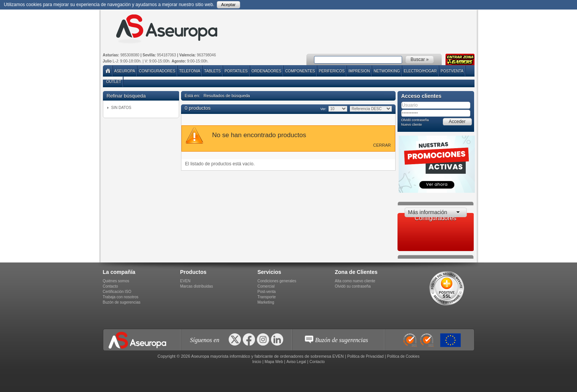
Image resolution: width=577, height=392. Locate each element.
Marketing (266, 302)
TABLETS (212, 71)
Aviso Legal (296, 362)
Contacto (111, 286)
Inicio (257, 362)
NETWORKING (387, 71)
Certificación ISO (117, 292)
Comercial (266, 286)
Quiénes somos (116, 281)
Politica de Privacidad (365, 356)
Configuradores (157, 71)
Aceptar (228, 5)
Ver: (323, 109)
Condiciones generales (277, 281)
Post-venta (267, 292)
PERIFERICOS (332, 71)
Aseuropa (125, 71)
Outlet (114, 82)
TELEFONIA (190, 71)
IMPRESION (359, 71)
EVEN (185, 281)
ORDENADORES (266, 71)
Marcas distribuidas (197, 286)
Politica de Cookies (403, 356)
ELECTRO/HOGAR (420, 71)
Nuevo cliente (412, 125)
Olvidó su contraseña (353, 286)
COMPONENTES (300, 71)
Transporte (267, 297)
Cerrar (382, 145)
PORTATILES (236, 71)
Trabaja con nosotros (121, 297)
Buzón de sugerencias (122, 302)
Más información (428, 212)
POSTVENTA (452, 71)
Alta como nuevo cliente (355, 281)
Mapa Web (274, 362)
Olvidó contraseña (415, 120)
